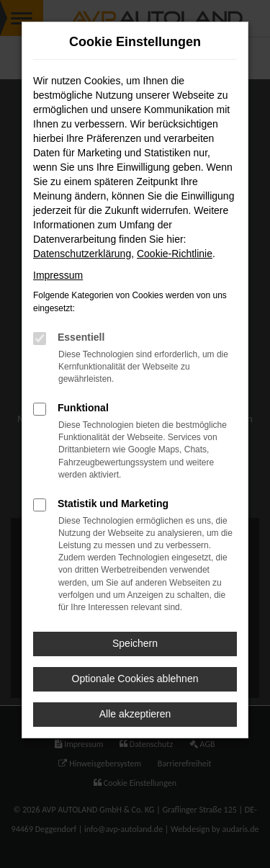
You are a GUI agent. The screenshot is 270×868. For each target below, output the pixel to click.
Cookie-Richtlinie (175, 254)
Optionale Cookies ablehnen (135, 679)
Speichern (135, 643)
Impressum (58, 275)
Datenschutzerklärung (82, 254)
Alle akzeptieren (135, 714)
